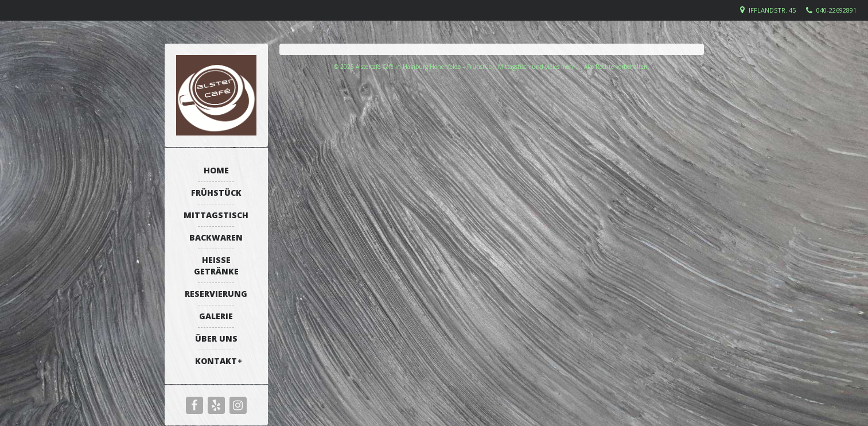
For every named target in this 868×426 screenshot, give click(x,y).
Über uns (216, 338)
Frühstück (216, 193)
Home (216, 170)
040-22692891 (836, 10)
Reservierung (216, 294)
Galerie (216, 316)
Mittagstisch (216, 215)
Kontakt (216, 361)
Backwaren (216, 237)
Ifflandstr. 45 (772, 10)
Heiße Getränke (216, 266)
